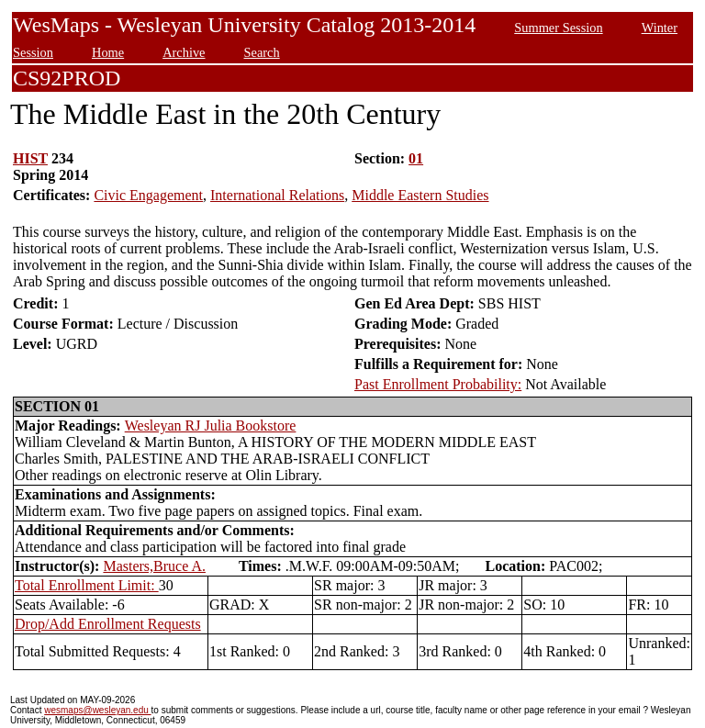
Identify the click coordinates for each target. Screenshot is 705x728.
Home (108, 52)
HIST (30, 158)
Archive (184, 52)
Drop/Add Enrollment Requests (108, 624)
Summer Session (558, 28)
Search (262, 52)
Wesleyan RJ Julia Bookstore (211, 426)
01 (416, 158)
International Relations (277, 195)
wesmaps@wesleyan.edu (97, 710)
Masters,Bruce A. (154, 566)
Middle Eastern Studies (420, 195)
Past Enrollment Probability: (438, 384)
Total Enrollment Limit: (87, 585)
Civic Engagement (148, 195)
